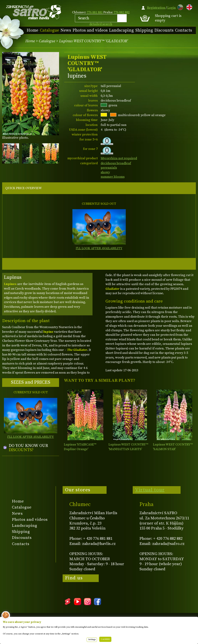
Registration (156, 8)
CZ (179, 7)
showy (105, 172)
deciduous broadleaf (116, 163)
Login (172, 8)
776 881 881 (95, 12)
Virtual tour (150, 490)
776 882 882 (122, 12)
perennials (109, 168)
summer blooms (113, 177)
